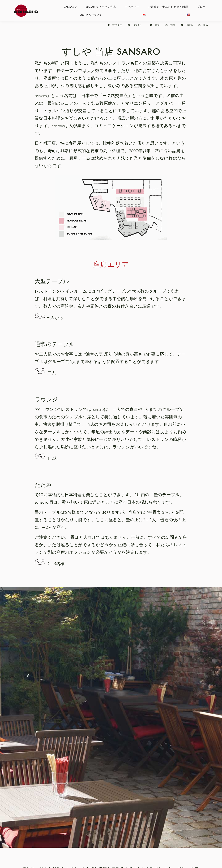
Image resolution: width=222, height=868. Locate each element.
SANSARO (70, 7)
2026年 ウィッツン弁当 (101, 7)
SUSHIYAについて (91, 15)
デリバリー (132, 7)
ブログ (201, 7)
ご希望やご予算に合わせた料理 (168, 7)
